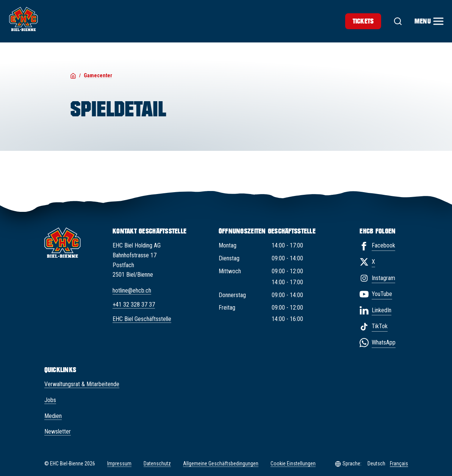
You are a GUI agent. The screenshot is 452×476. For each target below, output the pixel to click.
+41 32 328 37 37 (134, 305)
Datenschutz (157, 463)
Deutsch (376, 463)
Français (399, 463)
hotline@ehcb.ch (132, 290)
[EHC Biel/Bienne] (23, 19)
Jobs (50, 400)
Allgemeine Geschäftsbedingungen (221, 463)
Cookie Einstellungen (293, 464)
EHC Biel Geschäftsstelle (142, 319)
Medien (53, 416)
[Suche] (398, 21)
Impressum (119, 463)
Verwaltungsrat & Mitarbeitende (82, 384)
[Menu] (429, 21)
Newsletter (58, 431)
